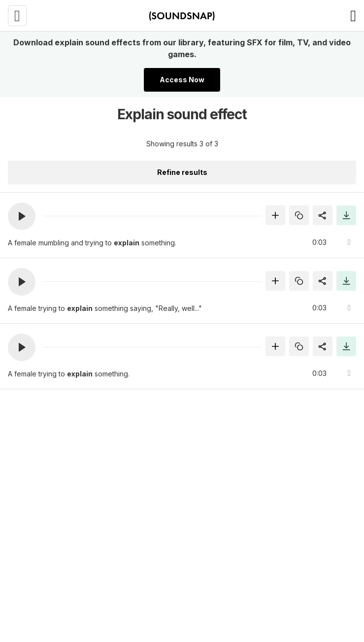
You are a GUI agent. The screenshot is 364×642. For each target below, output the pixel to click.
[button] (22, 216)
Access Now (182, 80)
